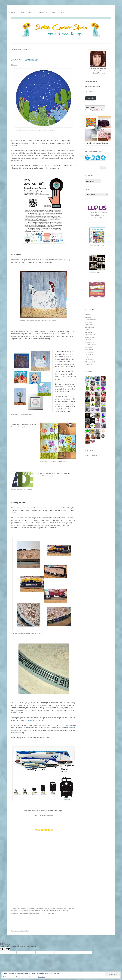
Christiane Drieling (90, 320)
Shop (54, 12)
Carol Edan (88, 315)
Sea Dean (88, 357)
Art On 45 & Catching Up (25, 60)
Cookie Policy (42, 977)
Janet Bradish (89, 325)
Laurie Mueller (89, 347)
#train (42, 913)
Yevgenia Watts (89, 364)
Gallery (31, 12)
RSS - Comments (91, 456)
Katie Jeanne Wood (91, 335)
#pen (21, 913)
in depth (67, 725)
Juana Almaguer (90, 327)
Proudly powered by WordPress (20, 931)
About (22, 12)
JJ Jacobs (87, 330)
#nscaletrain (15, 913)
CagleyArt (88, 317)
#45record (64, 908)
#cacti (61, 911)
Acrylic (29, 908)
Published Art (43, 12)
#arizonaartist (16, 911)
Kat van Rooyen (90, 337)
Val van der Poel (90, 362)
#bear (56, 911)
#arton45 (31, 911)
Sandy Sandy (89, 354)
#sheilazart (37, 913)
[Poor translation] (7, 949)
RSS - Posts (89, 451)
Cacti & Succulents (37, 908)
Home (13, 12)
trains (30, 720)
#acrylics (71, 908)
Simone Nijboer (90, 359)
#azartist (51, 911)
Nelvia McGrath (90, 352)
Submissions (50, 908)
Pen (44, 908)
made (43, 725)
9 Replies (14, 65)
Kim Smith (88, 340)
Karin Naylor (89, 332)
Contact (63, 12)
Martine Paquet (90, 349)
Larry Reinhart (89, 342)
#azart (46, 911)
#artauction (24, 911)
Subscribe (91, 98)
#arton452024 (39, 911)
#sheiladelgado (28, 913)
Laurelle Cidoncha (90, 344)
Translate (99, 110)
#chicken (66, 911)
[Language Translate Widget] (95, 107)
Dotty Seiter (88, 322)
